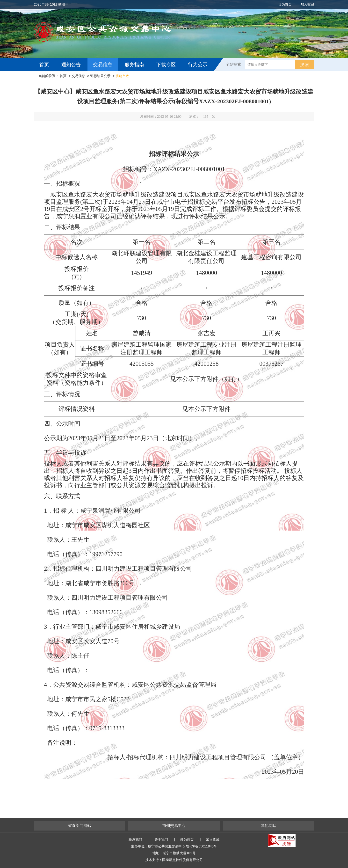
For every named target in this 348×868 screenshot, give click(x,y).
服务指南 (134, 65)
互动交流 (50, 78)
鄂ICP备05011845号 (202, 846)
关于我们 (161, 839)
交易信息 (103, 65)
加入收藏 (307, 4)
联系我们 (135, 839)
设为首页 (285, 4)
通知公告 (71, 65)
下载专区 (166, 65)
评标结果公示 (100, 76)
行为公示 (198, 65)
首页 (44, 65)
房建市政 (122, 76)
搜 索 (304, 65)
